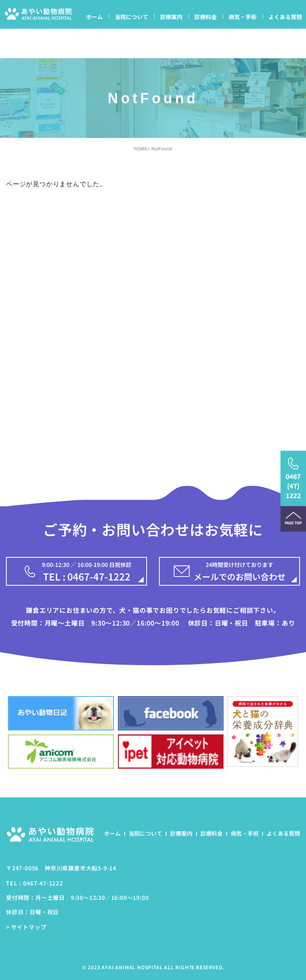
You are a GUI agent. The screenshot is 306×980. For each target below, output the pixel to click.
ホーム (94, 17)
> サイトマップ (26, 927)
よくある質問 (285, 17)
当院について (131, 17)
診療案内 (171, 17)
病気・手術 (243, 17)
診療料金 (206, 17)
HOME (141, 149)
